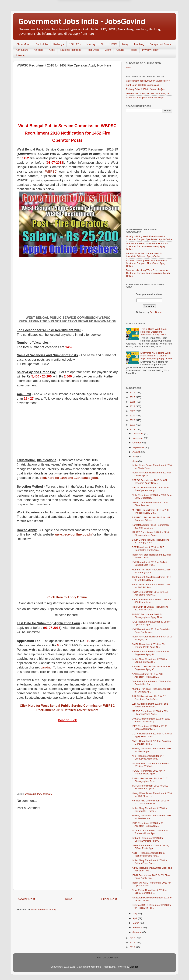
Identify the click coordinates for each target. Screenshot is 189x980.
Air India (39, 50)
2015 (133, 947)
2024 (133, 402)
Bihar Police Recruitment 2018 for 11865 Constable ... (150, 892)
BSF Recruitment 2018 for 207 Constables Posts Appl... (148, 549)
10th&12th (30, 794)
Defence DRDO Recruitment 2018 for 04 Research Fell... (152, 906)
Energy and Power (160, 44)
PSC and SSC (45, 794)
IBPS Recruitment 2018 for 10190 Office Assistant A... (150, 728)
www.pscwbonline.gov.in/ (74, 534)
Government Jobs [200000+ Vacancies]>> (148, 81)
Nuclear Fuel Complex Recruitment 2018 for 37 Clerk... (150, 765)
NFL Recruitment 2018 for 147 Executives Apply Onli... (148, 757)
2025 (133, 397)
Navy (125, 44)
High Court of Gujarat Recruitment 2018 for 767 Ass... (150, 608)
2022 (133, 411)
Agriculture (22, 50)
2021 (133, 416)
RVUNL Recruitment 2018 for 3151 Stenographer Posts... (150, 780)
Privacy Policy (150, 50)
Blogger (134, 967)
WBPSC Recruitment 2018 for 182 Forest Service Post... (150, 705)
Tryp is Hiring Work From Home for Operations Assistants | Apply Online (153, 332)
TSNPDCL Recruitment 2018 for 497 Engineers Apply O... (151, 668)
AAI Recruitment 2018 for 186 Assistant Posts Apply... (148, 675)
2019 (133, 425)
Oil (102, 44)
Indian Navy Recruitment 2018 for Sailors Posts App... (150, 862)
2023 (133, 406)
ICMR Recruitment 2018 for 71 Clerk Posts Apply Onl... (151, 877)
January (137, 932)
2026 (133, 392)
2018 (133, 429)
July (135, 456)
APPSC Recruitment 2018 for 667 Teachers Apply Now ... (150, 482)
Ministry (91, 44)
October (137, 443)
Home (68, 899)
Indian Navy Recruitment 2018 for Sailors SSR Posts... (150, 810)
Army (52, 50)
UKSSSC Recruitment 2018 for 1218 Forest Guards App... (151, 720)
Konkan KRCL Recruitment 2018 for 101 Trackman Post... (151, 802)
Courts (120, 50)
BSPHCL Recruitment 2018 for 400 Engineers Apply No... (150, 653)
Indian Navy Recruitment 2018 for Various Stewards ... (150, 660)
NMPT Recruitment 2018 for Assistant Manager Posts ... (152, 742)
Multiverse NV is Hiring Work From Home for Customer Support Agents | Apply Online (156, 356)
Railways (59, 44)
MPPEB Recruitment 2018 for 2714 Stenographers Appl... (150, 534)
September (139, 447)
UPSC (113, 44)
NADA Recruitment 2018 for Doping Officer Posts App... (151, 847)
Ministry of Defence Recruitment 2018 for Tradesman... (152, 817)
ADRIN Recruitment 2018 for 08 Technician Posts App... (149, 854)
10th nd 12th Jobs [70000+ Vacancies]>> (147, 93)
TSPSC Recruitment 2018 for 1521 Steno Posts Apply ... (150, 787)
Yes (113, 18)
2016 (133, 943)
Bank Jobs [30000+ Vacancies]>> (144, 85)
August (136, 452)
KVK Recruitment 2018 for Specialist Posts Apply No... (151, 631)
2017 (133, 938)
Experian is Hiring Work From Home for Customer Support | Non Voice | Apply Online (147, 263)
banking (46, 667)
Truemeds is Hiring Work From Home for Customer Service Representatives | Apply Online (148, 273)
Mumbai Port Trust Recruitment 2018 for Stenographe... (151, 571)
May (135, 914)
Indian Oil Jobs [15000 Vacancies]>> (145, 97)
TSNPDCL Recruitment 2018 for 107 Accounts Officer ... (151, 519)
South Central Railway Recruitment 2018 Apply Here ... (150, 541)
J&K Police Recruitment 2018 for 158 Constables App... (151, 683)
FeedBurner (156, 312)
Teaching (139, 44)
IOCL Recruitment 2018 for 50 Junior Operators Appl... (151, 623)
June (135, 461)
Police (133, 50)
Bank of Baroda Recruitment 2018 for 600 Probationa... (151, 601)
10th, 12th (75, 44)
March (136, 923)
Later (77, 18)
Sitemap (21, 55)
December (138, 434)
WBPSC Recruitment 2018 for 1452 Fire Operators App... (151, 489)
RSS (128, 68)
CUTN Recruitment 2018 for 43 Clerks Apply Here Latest (152, 735)
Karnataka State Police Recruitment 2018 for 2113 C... (151, 526)
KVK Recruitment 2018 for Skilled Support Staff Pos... (149, 563)
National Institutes (71, 50)
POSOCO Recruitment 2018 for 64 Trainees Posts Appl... (150, 832)
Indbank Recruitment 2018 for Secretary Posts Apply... (148, 839)
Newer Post (26, 899)
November (138, 438)
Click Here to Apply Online (67, 597)
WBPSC (51, 172)
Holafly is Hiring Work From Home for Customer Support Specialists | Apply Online (149, 238)
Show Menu (23, 44)
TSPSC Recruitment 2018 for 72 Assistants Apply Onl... (149, 698)
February (138, 927)
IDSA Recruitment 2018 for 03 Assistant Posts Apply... (148, 825)
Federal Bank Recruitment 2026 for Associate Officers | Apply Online (144, 255)
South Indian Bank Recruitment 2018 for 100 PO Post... (151, 586)
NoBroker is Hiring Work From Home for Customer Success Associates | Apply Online (147, 246)
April (135, 918)
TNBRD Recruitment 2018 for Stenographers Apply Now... (148, 616)
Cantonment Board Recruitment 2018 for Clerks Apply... (152, 578)
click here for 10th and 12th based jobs (69, 478)
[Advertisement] (67, 95)
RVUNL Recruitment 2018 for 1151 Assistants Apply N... (150, 593)
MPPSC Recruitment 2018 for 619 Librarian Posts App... (150, 713)
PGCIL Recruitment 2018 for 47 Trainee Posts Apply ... (148, 772)
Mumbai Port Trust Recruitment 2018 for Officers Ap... (151, 690)
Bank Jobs (42, 44)
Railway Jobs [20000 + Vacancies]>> (145, 89)
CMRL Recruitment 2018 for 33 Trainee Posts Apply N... (148, 646)
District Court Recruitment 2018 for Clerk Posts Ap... (150, 504)
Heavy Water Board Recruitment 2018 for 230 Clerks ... (152, 795)
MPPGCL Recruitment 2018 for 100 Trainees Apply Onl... (151, 511)
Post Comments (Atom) (43, 910)
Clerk (108, 50)
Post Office (93, 50)
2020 (133, 420)
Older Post (109, 899)
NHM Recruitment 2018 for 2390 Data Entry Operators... (152, 496)
